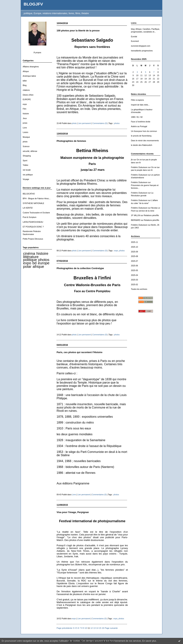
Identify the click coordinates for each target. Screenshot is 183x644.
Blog (25, 85)
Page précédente (64, 628)
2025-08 (134, 256)
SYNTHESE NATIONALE (33, 203)
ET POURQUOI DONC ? (33, 227)
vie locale (27, 170)
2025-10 (134, 247)
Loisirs (25, 132)
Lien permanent (84, 123)
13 (94, 628)
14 (97, 628)
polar (27, 267)
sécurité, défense (30, 151)
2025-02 (134, 285)
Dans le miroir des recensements (145, 141)
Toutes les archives (139, 289)
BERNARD (136, 220)
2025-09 (134, 252)
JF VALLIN (135, 215)
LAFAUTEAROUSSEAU (33, 222)
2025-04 (134, 275)
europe (44, 263)
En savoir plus (149, 641)
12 (92, 628)
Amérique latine (29, 76)
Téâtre (25, 165)
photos (44, 260)
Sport (25, 161)
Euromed (135, 41)
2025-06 (134, 266)
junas (25, 123)
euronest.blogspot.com (141, 46)
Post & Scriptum (30, 217)
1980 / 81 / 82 (137, 117)
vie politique (28, 175)
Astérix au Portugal (139, 126)
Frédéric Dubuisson (139, 167)
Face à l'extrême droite (141, 122)
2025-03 (134, 280)
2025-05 (134, 270)
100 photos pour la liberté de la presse (78, 31)
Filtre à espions (137, 100)
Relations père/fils (151, 215)
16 (103, 628)
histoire (26, 114)
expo (25, 104)
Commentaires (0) (100, 123)
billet (25, 81)
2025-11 (134, 242)
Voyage (26, 179)
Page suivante (111, 628)
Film (25, 109)
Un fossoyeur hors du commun (144, 131)
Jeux (25, 118)
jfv (132, 160)
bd (35, 263)
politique (30, 260)
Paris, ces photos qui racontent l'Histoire (80, 352)
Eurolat (134, 37)
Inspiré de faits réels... (140, 105)
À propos (37, 53)
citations (26, 90)
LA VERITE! (28, 208)
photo (25, 142)
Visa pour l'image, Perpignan (73, 512)
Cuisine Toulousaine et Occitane (36, 213)
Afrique (26, 71)
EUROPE (27, 100)
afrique (38, 267)
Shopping (27, 156)
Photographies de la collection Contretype (80, 268)
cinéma (29, 253)
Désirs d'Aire (28, 95)
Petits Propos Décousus (33, 239)
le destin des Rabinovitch (142, 145)
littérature (31, 257)
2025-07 (134, 261)
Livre (25, 128)
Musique (26, 137)
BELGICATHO (29, 194)
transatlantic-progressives (142, 51)
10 (86, 628)
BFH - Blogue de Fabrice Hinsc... (37, 199)
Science (26, 146)
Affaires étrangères (31, 67)
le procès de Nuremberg (141, 136)
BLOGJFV (33, 4)
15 (100, 628)
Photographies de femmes (71, 141)
